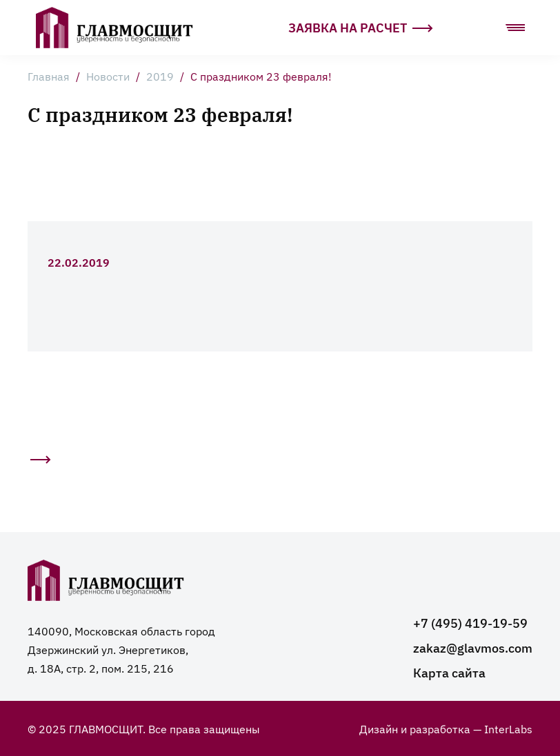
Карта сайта (449, 672)
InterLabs (508, 728)
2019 (160, 76)
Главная (49, 76)
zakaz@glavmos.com (473, 647)
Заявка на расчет (361, 27)
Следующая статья (39, 463)
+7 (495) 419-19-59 (470, 623)
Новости (108, 76)
